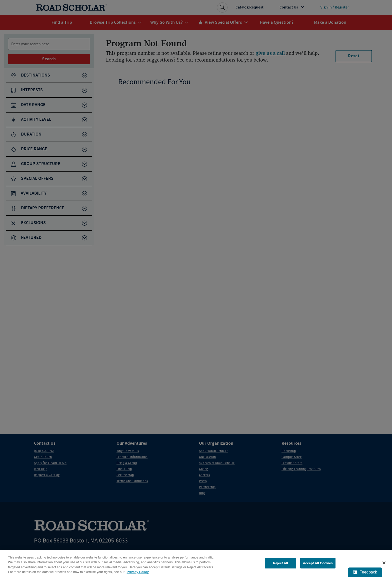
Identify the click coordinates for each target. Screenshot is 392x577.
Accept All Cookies (318, 563)
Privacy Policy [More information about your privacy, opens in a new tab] (138, 572)
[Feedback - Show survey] (365, 572)
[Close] (384, 563)
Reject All (280, 563)
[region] (196, 563)
